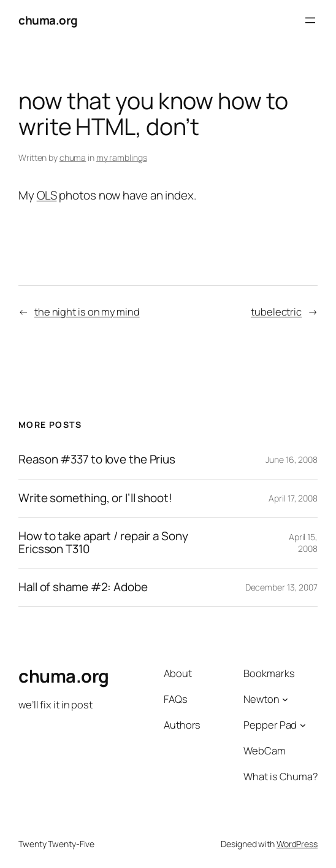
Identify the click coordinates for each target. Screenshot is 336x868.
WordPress (297, 844)
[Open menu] (310, 20)
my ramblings (122, 157)
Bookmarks (269, 673)
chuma (73, 157)
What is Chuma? (281, 776)
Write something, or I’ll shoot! (95, 498)
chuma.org (48, 20)
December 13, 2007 (281, 587)
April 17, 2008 (293, 498)
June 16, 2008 (292, 459)
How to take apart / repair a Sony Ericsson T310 (103, 543)
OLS (47, 195)
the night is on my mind (87, 312)
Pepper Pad (270, 725)
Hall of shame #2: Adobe (83, 587)
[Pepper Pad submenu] (303, 725)
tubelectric (276, 312)
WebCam (264, 750)
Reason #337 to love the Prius (97, 459)
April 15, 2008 (303, 543)
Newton (261, 699)
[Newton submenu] (285, 699)
